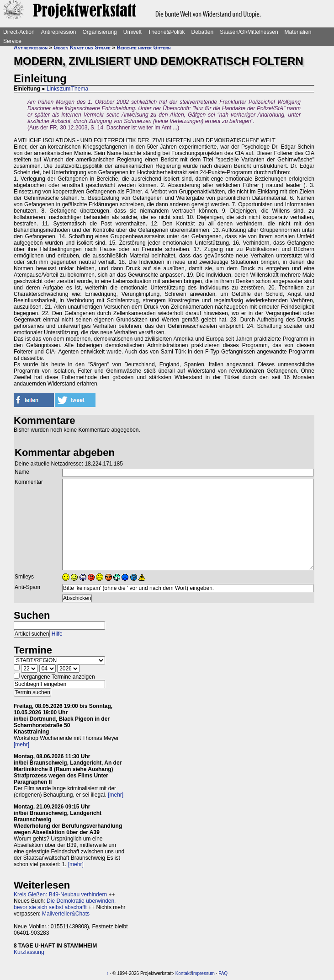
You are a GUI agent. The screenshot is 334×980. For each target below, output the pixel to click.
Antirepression (59, 32)
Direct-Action (19, 32)
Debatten (203, 32)
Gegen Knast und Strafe (82, 48)
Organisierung (99, 32)
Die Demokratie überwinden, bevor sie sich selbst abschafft (65, 904)
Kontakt (183, 973)
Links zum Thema (67, 89)
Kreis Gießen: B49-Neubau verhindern (60, 894)
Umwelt (133, 32)
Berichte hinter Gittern (143, 48)
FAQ (223, 973)
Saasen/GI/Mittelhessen (249, 32)
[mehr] (21, 744)
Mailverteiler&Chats (66, 914)
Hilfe (57, 634)
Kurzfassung (29, 952)
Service (12, 41)
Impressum (203, 973)
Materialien (298, 32)
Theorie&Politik (167, 32)
